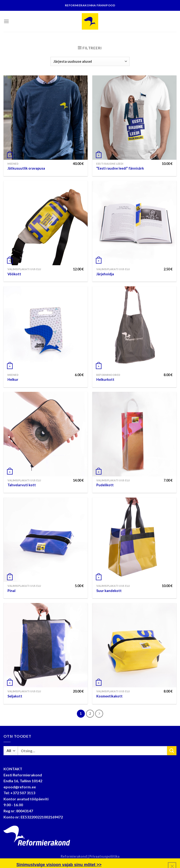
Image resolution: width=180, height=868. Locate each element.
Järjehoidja (105, 274)
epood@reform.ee (20, 787)
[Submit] (172, 751)
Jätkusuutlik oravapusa (26, 168)
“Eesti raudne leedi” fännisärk (120, 168)
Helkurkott (105, 380)
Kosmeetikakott (109, 696)
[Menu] (6, 21)
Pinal (11, 591)
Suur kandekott (109, 591)
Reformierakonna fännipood (90, 5)
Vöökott (14, 274)
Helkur (13, 380)
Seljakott (15, 696)
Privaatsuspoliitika (104, 856)
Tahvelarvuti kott (22, 485)
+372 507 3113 (23, 793)
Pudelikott (105, 485)
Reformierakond (74, 856)
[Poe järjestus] (90, 61)
